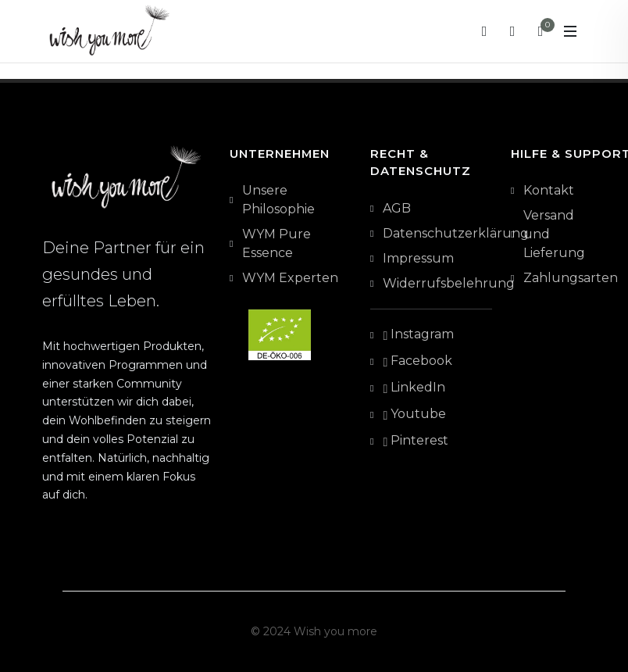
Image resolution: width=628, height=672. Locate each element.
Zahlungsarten (571, 278)
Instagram (418, 335)
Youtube (414, 415)
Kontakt (549, 190)
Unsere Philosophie (278, 200)
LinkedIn (414, 388)
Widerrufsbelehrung (449, 283)
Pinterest (416, 441)
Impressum (418, 258)
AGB (397, 208)
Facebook (417, 362)
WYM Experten (290, 278)
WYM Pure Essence (277, 243)
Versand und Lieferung (554, 234)
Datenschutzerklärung (456, 233)
